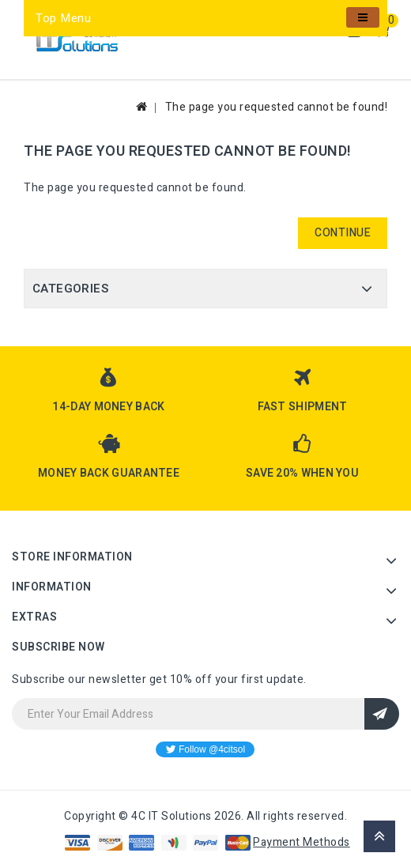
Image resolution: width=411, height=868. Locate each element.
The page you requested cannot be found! (277, 107)
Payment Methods (302, 842)
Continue (343, 233)
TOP (379, 836)
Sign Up (382, 714)
